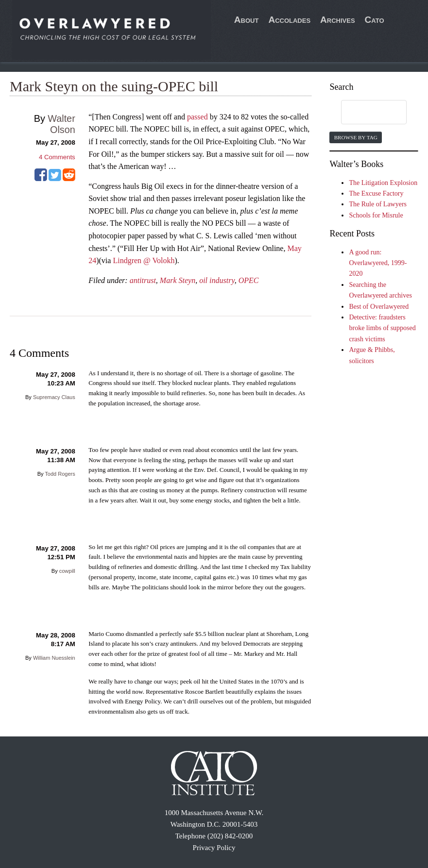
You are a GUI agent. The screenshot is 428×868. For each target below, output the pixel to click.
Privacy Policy (214, 848)
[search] (365, 113)
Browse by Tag (356, 137)
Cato (375, 20)
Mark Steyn (178, 280)
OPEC (249, 280)
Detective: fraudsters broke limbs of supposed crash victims (382, 328)
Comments (57, 157)
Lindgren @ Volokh (144, 260)
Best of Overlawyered (379, 307)
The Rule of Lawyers (378, 204)
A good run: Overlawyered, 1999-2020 (378, 263)
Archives (338, 20)
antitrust (143, 280)
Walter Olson (61, 124)
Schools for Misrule (376, 215)
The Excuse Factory (376, 193)
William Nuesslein (54, 658)
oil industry (217, 280)
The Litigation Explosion (383, 183)
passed (197, 117)
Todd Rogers (60, 474)
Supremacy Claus (54, 397)
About (247, 20)
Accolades (289, 20)
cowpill (67, 571)
